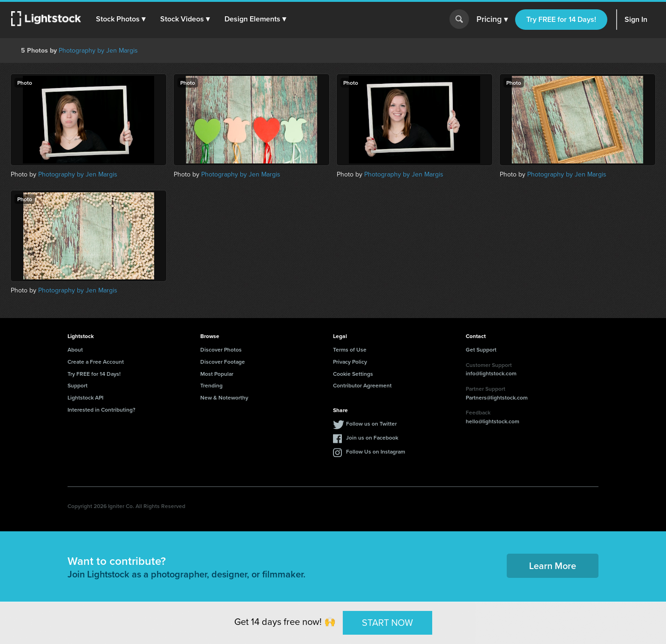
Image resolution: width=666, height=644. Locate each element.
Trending (211, 385)
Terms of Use (350, 349)
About (75, 349)
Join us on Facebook (372, 437)
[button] (121, 19)
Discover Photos (221, 349)
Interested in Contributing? (102, 410)
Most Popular (217, 374)
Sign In (636, 19)
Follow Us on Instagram (376, 451)
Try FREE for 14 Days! (561, 19)
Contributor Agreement (362, 385)
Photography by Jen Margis (98, 51)
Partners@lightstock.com (497, 397)
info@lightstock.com (491, 373)
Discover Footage (223, 362)
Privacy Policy (350, 362)
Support (78, 385)
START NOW (387, 623)
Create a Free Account (96, 362)
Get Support (481, 349)
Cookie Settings (353, 374)
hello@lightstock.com (493, 421)
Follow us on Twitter (371, 424)
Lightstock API (85, 397)
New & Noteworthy (224, 397)
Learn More (553, 566)
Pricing (492, 20)
